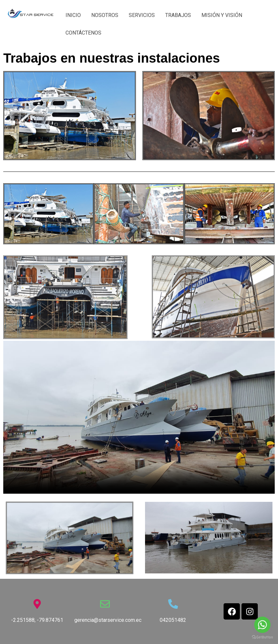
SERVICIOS (142, 15)
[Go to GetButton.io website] (262, 637)
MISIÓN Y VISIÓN (222, 15)
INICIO (73, 15)
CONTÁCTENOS (83, 33)
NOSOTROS (105, 15)
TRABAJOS (178, 15)
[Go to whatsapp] (262, 625)
